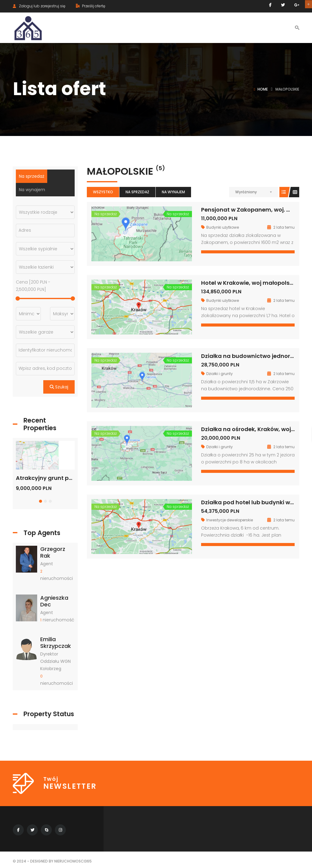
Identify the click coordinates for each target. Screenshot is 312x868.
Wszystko (103, 192)
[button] (41, 501)
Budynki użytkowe (223, 227)
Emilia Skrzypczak (56, 643)
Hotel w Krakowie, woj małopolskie (249, 283)
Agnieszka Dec (54, 601)
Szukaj (59, 387)
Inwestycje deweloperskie (230, 520)
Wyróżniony (246, 192)
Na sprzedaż (137, 192)
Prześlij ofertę (90, 6)
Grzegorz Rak (53, 552)
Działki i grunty (220, 374)
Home (263, 89)
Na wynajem (173, 192)
